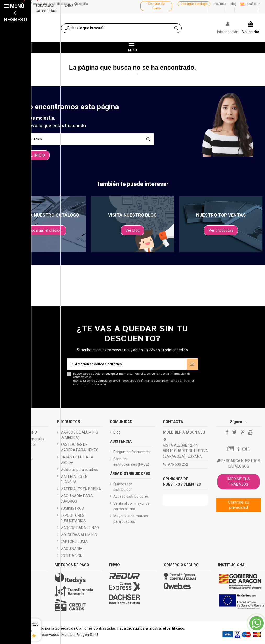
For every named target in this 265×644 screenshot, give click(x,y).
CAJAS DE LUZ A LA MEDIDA (77, 462)
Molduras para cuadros (79, 472)
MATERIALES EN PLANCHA (74, 481)
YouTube (220, 4)
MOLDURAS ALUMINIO (79, 537)
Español (250, 4)
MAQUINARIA (71, 551)
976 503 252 (178, 467)
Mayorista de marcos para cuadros (131, 521)
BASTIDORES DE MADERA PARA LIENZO (79, 449)
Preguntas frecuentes (131, 454)
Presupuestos (19, 475)
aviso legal (100, 379)
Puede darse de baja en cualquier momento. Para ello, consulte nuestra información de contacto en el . (135, 381)
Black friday (17, 481)
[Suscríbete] (192, 366)
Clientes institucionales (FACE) (131, 464)
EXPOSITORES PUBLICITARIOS (73, 520)
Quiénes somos (20, 461)
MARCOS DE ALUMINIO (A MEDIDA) (79, 437)
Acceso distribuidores (131, 498)
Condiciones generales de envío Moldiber (26, 444)
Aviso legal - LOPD (22, 434)
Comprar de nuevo (156, 6)
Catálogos (15, 468)
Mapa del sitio (18, 488)
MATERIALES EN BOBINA (81, 491)
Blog (233, 4)
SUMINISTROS (72, 510)
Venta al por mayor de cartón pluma (131, 508)
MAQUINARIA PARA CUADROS (77, 501)
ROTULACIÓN (71, 558)
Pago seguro (18, 454)
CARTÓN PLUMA (74, 544)
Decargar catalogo (194, 4)
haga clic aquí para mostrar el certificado (151, 630)
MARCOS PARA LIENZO (80, 530)
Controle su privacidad (239, 507)
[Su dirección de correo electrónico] (127, 366)
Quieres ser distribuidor (123, 489)
